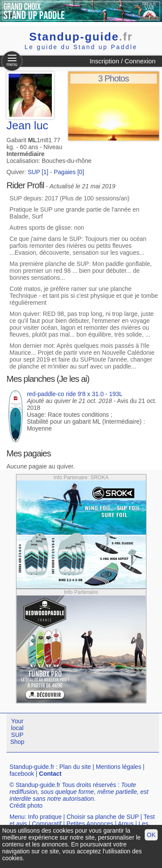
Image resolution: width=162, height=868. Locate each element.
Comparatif (47, 824)
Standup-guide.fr (32, 767)
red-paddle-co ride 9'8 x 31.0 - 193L (75, 394)
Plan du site (75, 767)
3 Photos (113, 78)
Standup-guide (81, 37)
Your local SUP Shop (17, 731)
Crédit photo (26, 806)
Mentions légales (119, 767)
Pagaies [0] (69, 172)
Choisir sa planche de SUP (103, 817)
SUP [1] (38, 172)
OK (151, 835)
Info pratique (45, 817)
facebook (22, 774)
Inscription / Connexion (122, 61)
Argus (126, 824)
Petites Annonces (90, 824)
